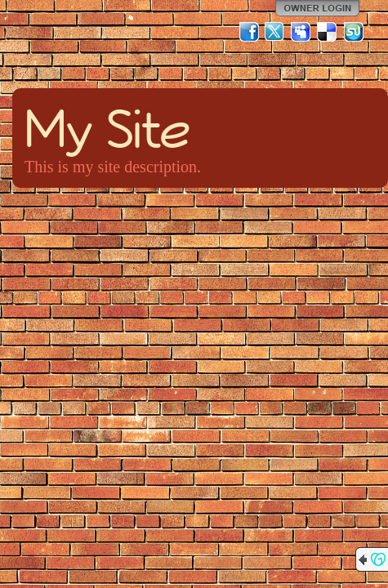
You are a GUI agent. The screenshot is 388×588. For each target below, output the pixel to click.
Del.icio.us (328, 32)
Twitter (275, 32)
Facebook (249, 32)
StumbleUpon (354, 32)
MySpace (301, 32)
